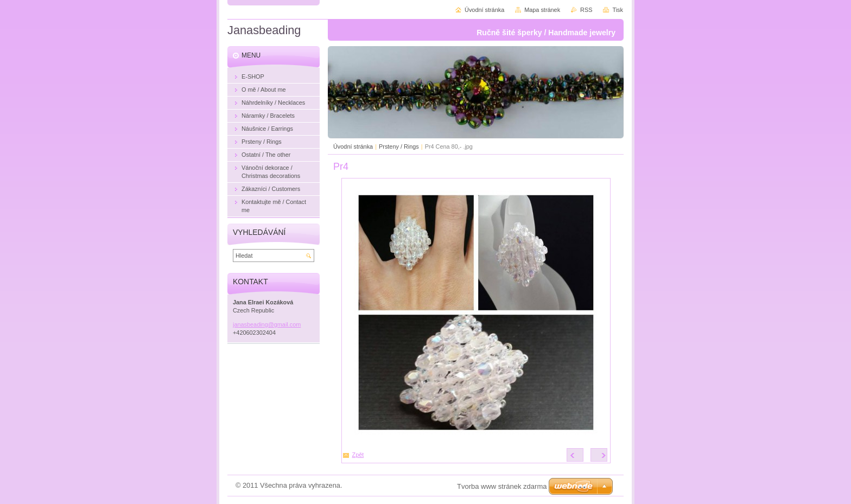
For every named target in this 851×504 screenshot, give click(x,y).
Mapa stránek (542, 10)
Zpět (358, 455)
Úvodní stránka (353, 146)
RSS (586, 10)
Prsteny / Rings (399, 146)
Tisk (618, 10)
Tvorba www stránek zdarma (502, 486)
